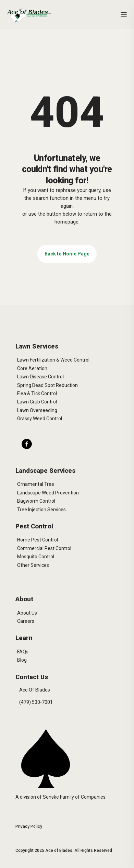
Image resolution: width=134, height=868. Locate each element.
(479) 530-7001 (36, 702)
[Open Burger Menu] (124, 15)
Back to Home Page (67, 254)
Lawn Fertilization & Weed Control (53, 360)
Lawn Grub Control (37, 402)
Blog (22, 660)
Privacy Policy (29, 826)
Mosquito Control (36, 557)
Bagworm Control (36, 501)
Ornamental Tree (36, 484)
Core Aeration (32, 368)
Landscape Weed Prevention (48, 493)
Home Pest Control (38, 540)
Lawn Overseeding (37, 410)
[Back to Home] (29, 15)
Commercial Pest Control (44, 548)
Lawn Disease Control (40, 377)
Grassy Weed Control (40, 419)
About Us (27, 613)
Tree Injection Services (41, 510)
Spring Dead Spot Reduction (47, 385)
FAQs (23, 652)
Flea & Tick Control (37, 393)
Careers (26, 621)
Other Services (33, 565)
